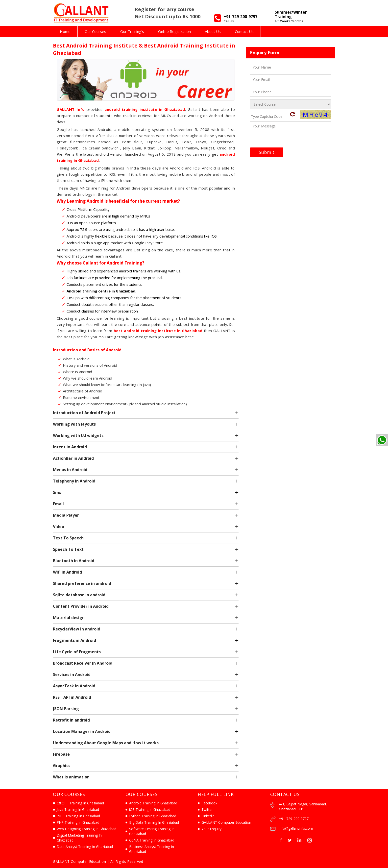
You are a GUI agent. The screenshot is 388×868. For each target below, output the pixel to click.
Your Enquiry (211, 829)
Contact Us (244, 31)
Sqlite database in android (79, 595)
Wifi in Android (67, 572)
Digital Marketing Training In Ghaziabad (79, 838)
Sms (57, 492)
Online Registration (174, 31)
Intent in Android (70, 447)
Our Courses (95, 31)
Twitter (207, 809)
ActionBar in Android (73, 458)
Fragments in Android (74, 640)
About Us (213, 31)
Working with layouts (74, 424)
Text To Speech (68, 538)
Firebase (61, 754)
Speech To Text (68, 549)
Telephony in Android (74, 481)
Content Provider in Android (81, 606)
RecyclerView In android (77, 629)
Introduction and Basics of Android (87, 350)
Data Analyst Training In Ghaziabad (85, 847)
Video (59, 527)
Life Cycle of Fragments (77, 652)
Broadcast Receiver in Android (83, 663)
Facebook (209, 803)
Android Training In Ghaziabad (153, 803)
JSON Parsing (66, 709)
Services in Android (72, 675)
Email (58, 504)
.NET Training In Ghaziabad (78, 816)
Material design (69, 618)
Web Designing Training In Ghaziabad (86, 829)
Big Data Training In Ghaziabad (154, 822)
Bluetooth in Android (74, 561)
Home (65, 31)
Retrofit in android (71, 720)
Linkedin (208, 816)
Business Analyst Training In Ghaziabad (152, 849)
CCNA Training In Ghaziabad (152, 840)
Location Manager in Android (82, 731)
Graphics (62, 766)
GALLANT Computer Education (226, 822)
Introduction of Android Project (84, 413)
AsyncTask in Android (74, 686)
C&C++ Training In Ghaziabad (80, 803)
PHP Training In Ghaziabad (78, 822)
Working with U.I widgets (78, 435)
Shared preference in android (82, 583)
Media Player (66, 515)
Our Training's (132, 31)
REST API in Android (72, 697)
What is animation (71, 777)
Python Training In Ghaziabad (153, 816)
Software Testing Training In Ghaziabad (152, 831)
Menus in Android (70, 470)
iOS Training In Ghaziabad (150, 809)
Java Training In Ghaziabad (78, 809)
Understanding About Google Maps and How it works (106, 743)
